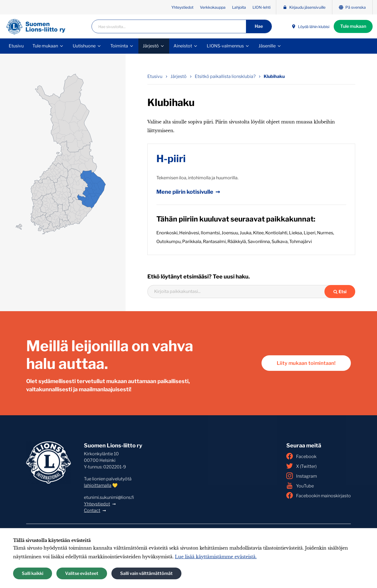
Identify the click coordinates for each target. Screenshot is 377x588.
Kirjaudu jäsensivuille (304, 7)
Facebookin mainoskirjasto (319, 495)
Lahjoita (239, 7)
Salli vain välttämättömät (146, 573)
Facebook (301, 456)
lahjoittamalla (98, 485)
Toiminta (119, 46)
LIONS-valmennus (225, 46)
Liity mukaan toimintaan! (306, 363)
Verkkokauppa (213, 7)
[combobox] (239, 292)
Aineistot (183, 46)
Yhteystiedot (182, 7)
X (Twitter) (301, 466)
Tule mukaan (353, 26)
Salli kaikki (33, 573)
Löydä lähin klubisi (310, 27)
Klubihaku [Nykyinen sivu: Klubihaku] (274, 76)
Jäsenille (267, 46)
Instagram (302, 476)
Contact (92, 510)
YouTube (300, 486)
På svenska (352, 7)
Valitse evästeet (82, 573)
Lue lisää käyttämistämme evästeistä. (216, 557)
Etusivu (16, 46)
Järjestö (151, 46)
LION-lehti (262, 7)
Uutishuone (84, 46)
